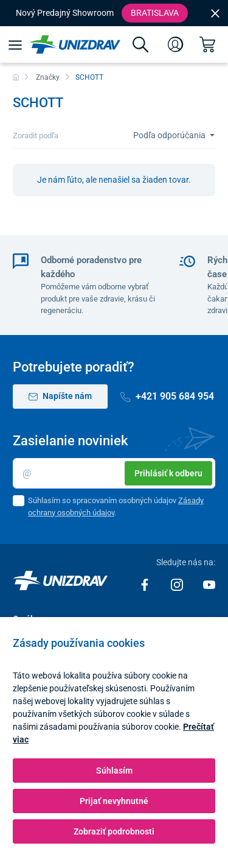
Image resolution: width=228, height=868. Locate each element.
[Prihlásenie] (176, 44)
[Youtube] (209, 584)
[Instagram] (178, 584)
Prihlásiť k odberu (168, 473)
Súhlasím (114, 771)
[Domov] (16, 77)
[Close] (215, 13)
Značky (48, 77)
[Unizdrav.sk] (75, 44)
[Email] (114, 473)
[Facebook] (146, 584)
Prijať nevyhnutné (114, 801)
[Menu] (15, 44)
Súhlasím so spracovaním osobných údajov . (116, 506)
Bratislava (155, 13)
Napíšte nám (60, 396)
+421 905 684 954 (167, 396)
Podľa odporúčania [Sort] (170, 135)
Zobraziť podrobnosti (114, 831)
